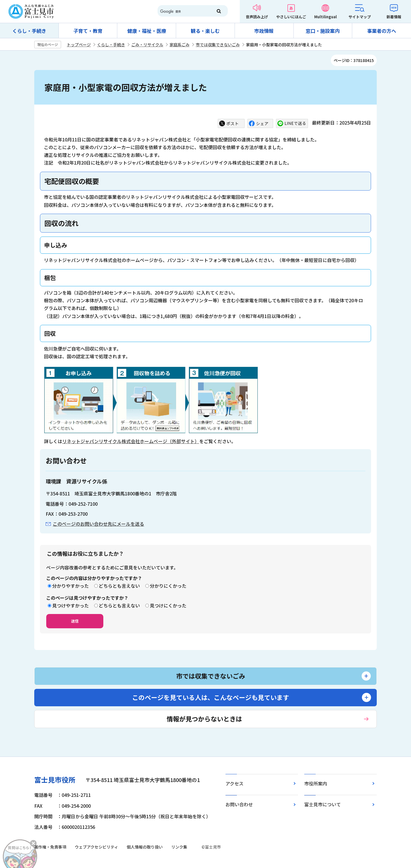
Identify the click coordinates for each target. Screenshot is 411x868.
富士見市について (323, 804)
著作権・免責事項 (50, 847)
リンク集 (179, 847)
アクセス (234, 783)
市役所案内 (316, 783)
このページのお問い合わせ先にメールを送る (98, 524)
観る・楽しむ (205, 31)
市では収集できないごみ (218, 45)
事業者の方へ (382, 31)
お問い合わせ (239, 804)
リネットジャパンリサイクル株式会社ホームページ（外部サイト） (131, 441)
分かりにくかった (168, 586)
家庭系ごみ (180, 45)
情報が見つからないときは (204, 719)
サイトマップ (360, 17)
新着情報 (394, 17)
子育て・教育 (88, 31)
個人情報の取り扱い (145, 847)
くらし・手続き (29, 31)
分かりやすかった (70, 586)
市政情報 (264, 31)
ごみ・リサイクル (147, 45)
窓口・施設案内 (323, 31)
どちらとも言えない (119, 586)
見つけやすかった (70, 605)
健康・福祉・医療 (147, 31)
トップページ (79, 45)
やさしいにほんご (291, 17)
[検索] (183, 11)
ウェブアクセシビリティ (96, 847)
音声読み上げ (257, 17)
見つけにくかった (168, 605)
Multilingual (326, 17)
